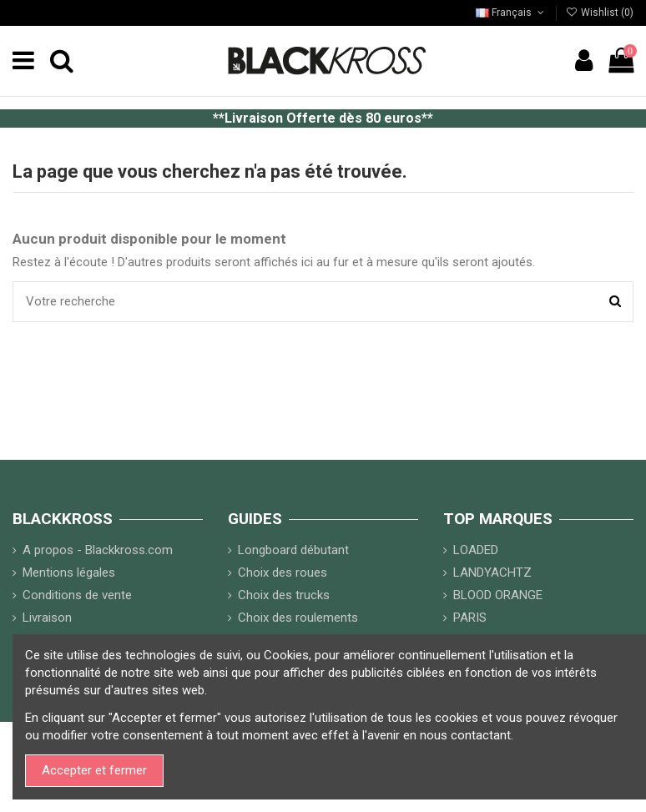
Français (511, 13)
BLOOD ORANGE (498, 595)
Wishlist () (600, 13)
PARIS (470, 618)
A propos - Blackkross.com (98, 550)
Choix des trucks (284, 595)
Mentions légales (69, 572)
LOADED (476, 550)
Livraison (47, 618)
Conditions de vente (77, 595)
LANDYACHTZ (492, 572)
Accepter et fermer (94, 770)
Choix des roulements (298, 618)
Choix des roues (283, 572)
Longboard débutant (293, 550)
